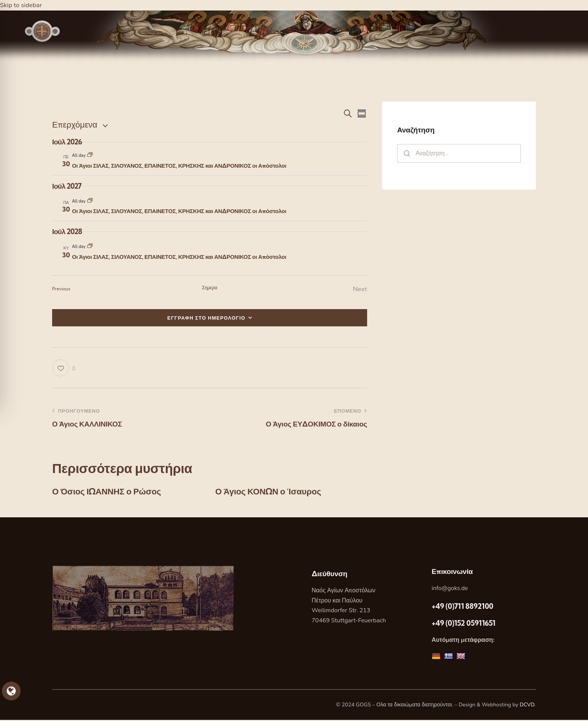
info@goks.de (450, 589)
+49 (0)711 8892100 (462, 607)
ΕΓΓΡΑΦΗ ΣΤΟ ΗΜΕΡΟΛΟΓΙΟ (206, 318)
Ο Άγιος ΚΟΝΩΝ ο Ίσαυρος (272, 492)
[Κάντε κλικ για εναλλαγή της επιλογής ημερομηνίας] (75, 125)
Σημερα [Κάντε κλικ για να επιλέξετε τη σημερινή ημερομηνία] (210, 288)
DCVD (527, 706)
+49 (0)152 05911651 (463, 624)
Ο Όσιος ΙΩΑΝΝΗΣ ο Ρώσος (110, 492)
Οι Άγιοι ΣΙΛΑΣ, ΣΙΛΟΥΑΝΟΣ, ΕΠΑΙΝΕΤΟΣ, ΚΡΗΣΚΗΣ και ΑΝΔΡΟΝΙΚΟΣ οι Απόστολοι (179, 166)
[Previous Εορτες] (61, 289)
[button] (64, 368)
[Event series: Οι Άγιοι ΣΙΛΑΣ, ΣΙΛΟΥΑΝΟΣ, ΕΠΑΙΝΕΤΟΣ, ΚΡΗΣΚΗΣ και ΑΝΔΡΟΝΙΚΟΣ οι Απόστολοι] (90, 155)
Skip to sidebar (21, 5)
